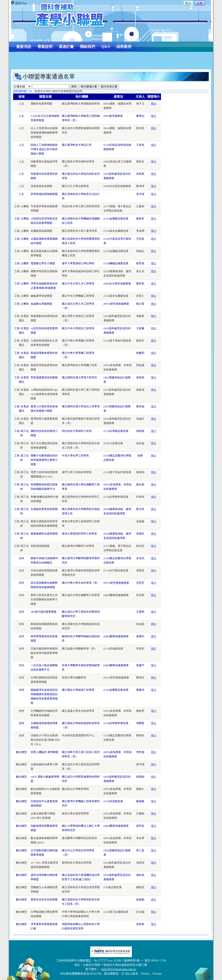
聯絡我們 (87, 47)
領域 (21, 97)
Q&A (106, 47)
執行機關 (82, 97)
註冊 (200, 3)
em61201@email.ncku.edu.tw (119, 969)
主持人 (140, 97)
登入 (188, 3)
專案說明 (45, 47)
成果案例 (124, 47)
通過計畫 (66, 47)
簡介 (154, 104)
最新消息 (24, 47)
